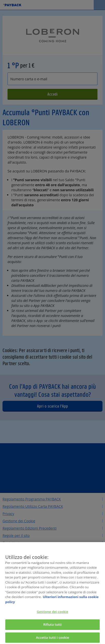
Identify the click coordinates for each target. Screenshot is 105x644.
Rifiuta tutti (53, 626)
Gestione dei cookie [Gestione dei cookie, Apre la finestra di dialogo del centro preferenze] (52, 613)
